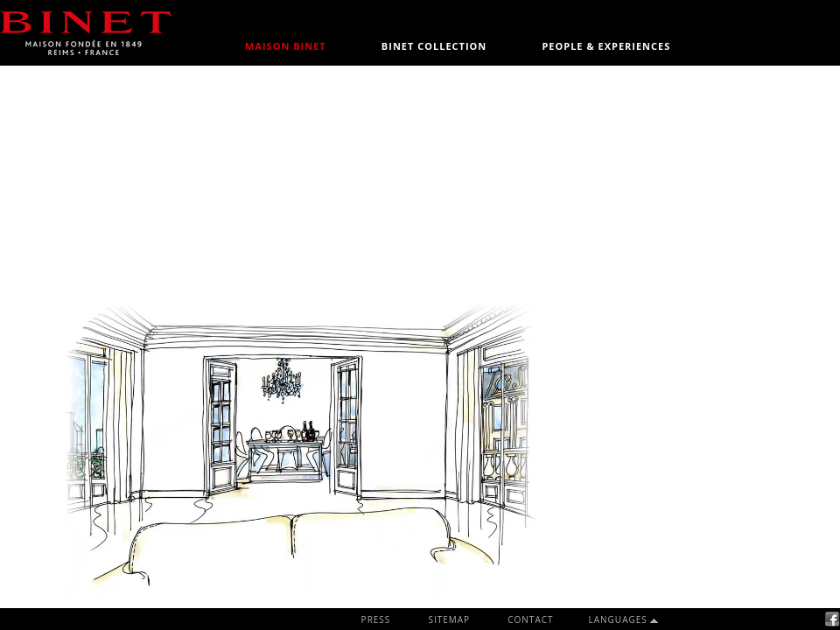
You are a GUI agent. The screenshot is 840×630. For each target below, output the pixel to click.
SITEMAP (449, 619)
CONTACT (530, 619)
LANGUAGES (620, 619)
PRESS (376, 619)
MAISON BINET (286, 46)
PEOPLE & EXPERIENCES (606, 46)
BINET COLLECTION (434, 46)
